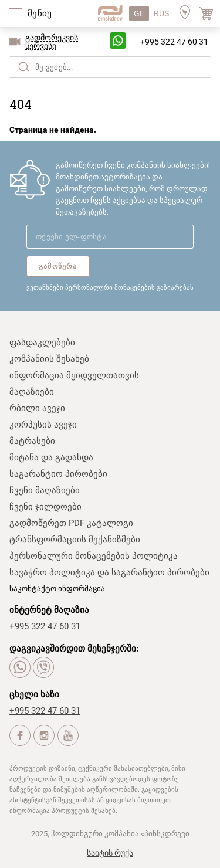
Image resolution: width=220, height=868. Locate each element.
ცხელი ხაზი (34, 694)
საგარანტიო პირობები (58, 474)
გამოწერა (58, 266)
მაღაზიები (32, 392)
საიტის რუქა (110, 853)
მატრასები (32, 441)
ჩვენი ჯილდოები (45, 507)
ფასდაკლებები (42, 343)
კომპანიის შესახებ (49, 359)
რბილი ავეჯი (37, 408)
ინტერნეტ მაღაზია (49, 610)
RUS (161, 13)
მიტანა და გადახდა (51, 457)
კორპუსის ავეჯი (43, 425)
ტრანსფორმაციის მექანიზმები (75, 540)
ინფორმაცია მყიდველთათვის (74, 375)
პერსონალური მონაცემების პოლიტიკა (94, 556)
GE (139, 13)
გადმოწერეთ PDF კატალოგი (71, 523)
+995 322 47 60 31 (174, 42)
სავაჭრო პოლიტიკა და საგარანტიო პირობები (109, 572)
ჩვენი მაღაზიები (45, 490)
